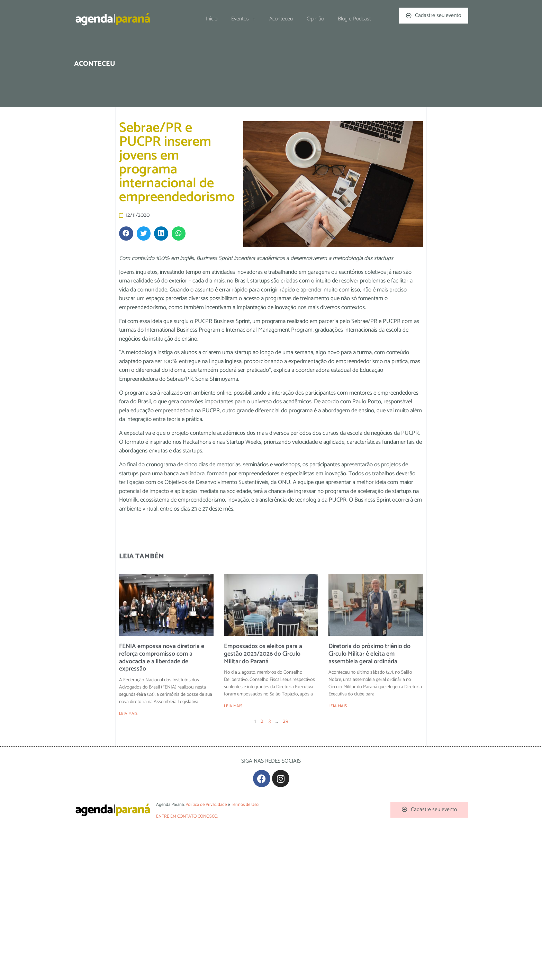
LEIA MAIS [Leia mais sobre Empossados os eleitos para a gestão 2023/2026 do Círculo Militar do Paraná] (233, 706)
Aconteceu (281, 19)
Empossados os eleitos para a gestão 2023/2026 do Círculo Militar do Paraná (263, 654)
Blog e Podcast (354, 19)
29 (286, 721)
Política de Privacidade (206, 805)
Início (212, 19)
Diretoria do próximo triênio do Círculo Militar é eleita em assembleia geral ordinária (369, 654)
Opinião (315, 19)
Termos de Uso (245, 805)
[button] (126, 233)
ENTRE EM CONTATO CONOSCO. (187, 816)
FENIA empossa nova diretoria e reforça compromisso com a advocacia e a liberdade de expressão (162, 658)
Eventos (243, 19)
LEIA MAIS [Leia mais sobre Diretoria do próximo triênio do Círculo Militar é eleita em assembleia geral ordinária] (338, 706)
